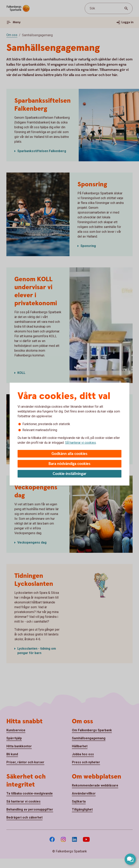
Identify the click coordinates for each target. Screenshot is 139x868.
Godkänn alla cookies (69, 454)
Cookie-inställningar (70, 474)
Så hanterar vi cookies (80, 443)
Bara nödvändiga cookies (69, 464)
